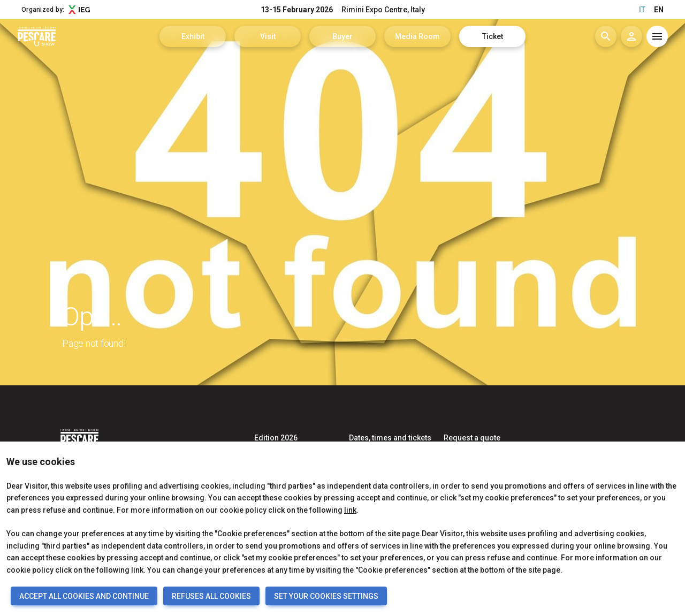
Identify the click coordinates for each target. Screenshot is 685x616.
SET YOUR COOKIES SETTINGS (326, 596)
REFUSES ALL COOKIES (211, 596)
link (350, 510)
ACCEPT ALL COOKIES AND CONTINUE (84, 596)
